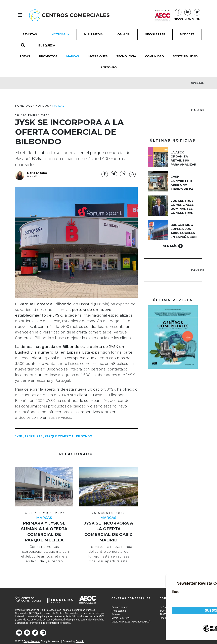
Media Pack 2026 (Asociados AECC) (131, 622)
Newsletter (155, 34)
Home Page (24, 106)
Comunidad (154, 56)
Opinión (124, 34)
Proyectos (48, 56)
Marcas (73, 56)
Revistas (30, 34)
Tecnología (126, 56)
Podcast (187, 34)
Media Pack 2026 (121, 618)
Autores (116, 614)
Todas (25, 56)
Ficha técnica (119, 611)
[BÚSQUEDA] (49, 45)
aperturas (33, 436)
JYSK (19, 436)
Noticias (42, 106)
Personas (108, 67)
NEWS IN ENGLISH (187, 19)
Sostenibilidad (185, 56)
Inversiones (98, 56)
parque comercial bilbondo (68, 436)
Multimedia (93, 34)
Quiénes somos (120, 607)
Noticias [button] (60, 34)
